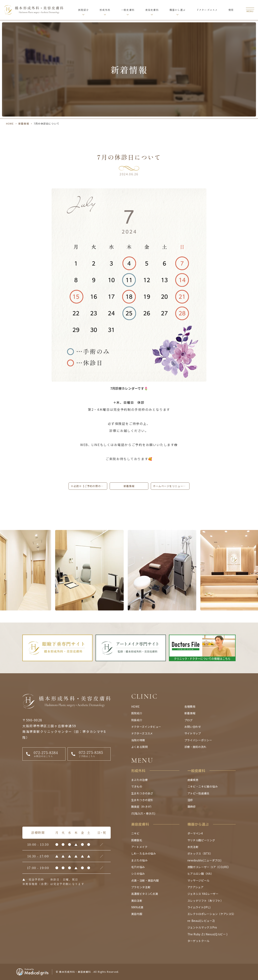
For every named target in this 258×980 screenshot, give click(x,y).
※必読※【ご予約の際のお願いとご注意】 (89, 486)
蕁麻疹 (192, 807)
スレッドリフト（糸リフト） (205, 900)
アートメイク (139, 847)
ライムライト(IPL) (199, 907)
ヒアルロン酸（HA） (201, 874)
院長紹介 (137, 720)
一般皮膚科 (128, 10)
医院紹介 (84, 10)
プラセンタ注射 (141, 887)
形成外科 (105, 10)
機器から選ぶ (177, 10)
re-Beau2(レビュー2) (201, 921)
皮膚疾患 (193, 780)
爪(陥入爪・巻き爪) (143, 813)
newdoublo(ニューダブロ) (204, 860)
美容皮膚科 (152, 10)
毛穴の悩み (138, 867)
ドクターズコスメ (207, 10)
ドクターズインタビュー (146, 727)
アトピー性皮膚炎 (198, 793)
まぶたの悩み (139, 860)
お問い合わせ (193, 727)
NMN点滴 (137, 907)
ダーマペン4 (195, 833)
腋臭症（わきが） (142, 807)
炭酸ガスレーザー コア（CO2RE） (209, 867)
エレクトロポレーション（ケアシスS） (212, 914)
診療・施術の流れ (195, 747)
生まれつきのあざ (142, 793)
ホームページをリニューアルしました (171, 486)
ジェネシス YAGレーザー (203, 894)
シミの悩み (138, 874)
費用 (231, 10)
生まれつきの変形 (142, 800)
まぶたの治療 (139, 780)
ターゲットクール (198, 941)
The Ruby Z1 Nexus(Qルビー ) (208, 934)
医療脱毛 (137, 840)
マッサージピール (198, 880)
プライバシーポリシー (198, 740)
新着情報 (24, 123)
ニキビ (135, 833)
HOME (10, 123)
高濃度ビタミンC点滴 (145, 894)
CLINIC (145, 696)
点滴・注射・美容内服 (145, 880)
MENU (142, 760)
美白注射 (137, 900)
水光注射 (193, 847)
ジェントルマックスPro (202, 927)
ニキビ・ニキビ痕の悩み (203, 786)
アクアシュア (196, 887)
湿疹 (190, 800)
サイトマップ (193, 733)
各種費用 (190, 706)
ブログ (189, 720)
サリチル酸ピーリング (201, 840)
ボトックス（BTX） (200, 853)
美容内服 (137, 914)
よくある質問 (139, 747)
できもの (137, 786)
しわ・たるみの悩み (144, 853)
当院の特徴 (138, 740)
